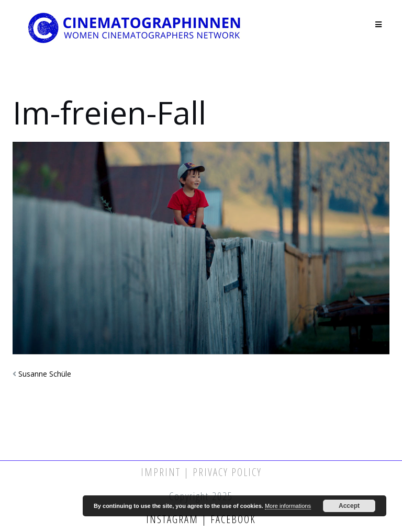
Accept (349, 506)
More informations (288, 506)
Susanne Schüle (45, 374)
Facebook (232, 519)
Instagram (174, 519)
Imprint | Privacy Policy (201, 472)
